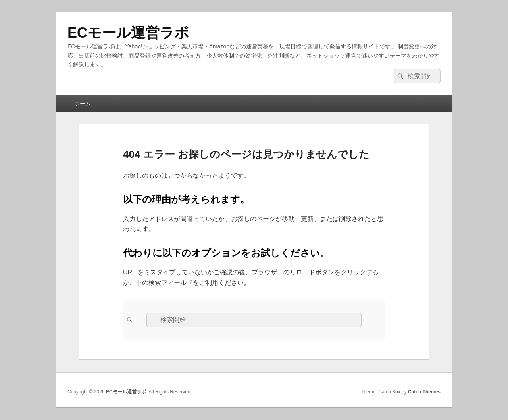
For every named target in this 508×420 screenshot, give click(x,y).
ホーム (83, 104)
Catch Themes (424, 392)
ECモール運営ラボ (128, 33)
